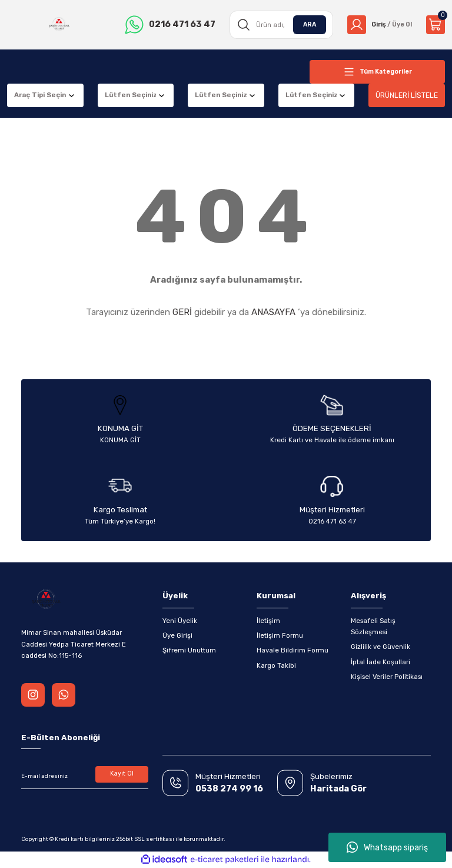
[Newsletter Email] (85, 776)
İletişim (268, 621)
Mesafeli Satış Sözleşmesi (373, 626)
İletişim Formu (280, 635)
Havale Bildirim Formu (293, 650)
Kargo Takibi (276, 665)
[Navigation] (377, 72)
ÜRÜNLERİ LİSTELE (407, 95)
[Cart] (436, 25)
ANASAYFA (273, 312)
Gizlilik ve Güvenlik (380, 647)
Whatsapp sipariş (387, 847)
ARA (305, 24)
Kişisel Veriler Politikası (387, 677)
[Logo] (58, 25)
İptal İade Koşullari (380, 662)
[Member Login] (378, 25)
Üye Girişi (177, 635)
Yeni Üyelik (180, 621)
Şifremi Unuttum (189, 650)
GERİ (182, 312)
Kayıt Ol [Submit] (122, 774)
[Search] (279, 25)
